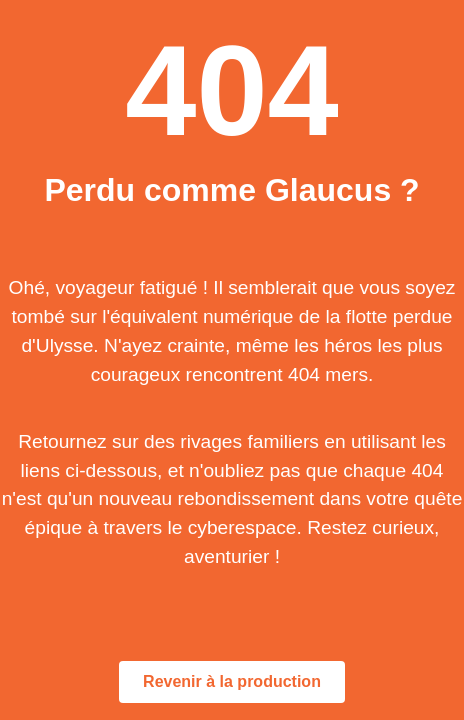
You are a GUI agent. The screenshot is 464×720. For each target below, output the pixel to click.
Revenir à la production (232, 681)
